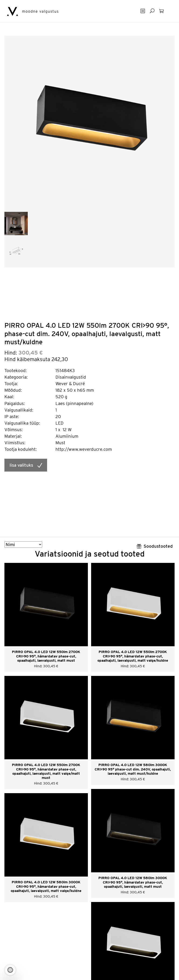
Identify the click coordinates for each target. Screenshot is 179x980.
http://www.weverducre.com (84, 449)
